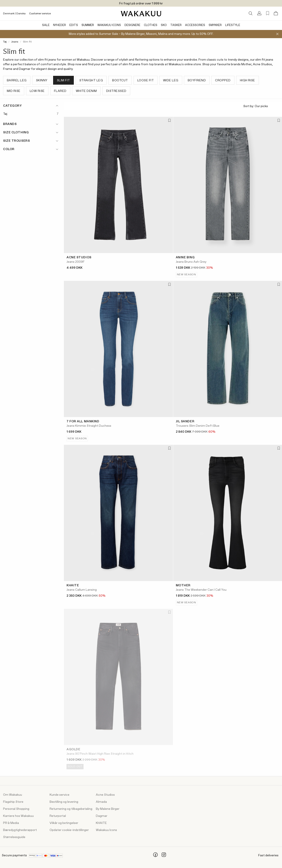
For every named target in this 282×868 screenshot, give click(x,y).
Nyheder (59, 25)
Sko (164, 25)
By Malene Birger (108, 809)
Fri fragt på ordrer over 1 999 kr (141, 4)
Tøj (5, 42)
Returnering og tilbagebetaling (71, 809)
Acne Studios (105, 795)
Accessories (195, 25)
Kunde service (59, 795)
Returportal (58, 816)
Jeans (15, 42)
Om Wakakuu (13, 795)
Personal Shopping (16, 809)
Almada (101, 802)
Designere (132, 25)
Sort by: (261, 106)
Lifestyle (233, 25)
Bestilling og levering (64, 802)
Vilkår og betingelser (64, 823)
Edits (74, 25)
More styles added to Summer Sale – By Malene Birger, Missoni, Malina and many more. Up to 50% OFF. (141, 34)
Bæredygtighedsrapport (20, 830)
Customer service (40, 14)
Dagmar (102, 816)
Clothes (151, 25)
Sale (46, 25)
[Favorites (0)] (268, 13)
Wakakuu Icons (109, 25)
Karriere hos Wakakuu (18, 816)
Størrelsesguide (14, 837)
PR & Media (11, 823)
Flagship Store (13, 802)
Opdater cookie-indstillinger (69, 830)
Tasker (176, 25)
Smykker (215, 25)
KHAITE (101, 823)
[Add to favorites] (169, 121)
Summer (88, 25)
